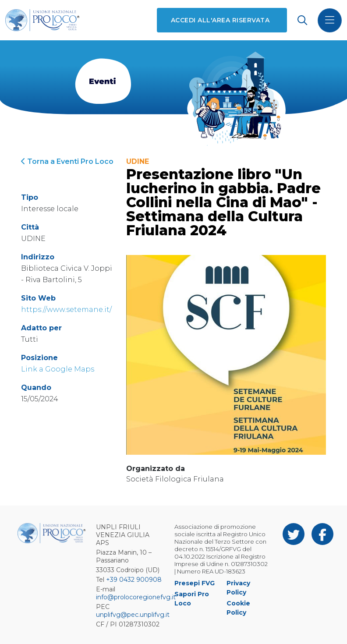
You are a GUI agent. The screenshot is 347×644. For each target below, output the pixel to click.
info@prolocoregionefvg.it (136, 597)
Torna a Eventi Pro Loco (67, 161)
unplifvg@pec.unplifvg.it (133, 615)
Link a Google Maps (58, 369)
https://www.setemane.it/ (66, 310)
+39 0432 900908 (134, 580)
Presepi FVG (195, 583)
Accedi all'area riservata (220, 20)
